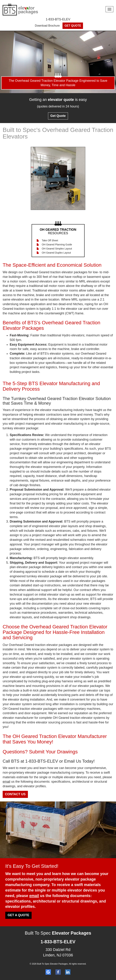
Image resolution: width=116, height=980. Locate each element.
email (6, 782)
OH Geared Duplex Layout (56, 253)
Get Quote (73, 26)
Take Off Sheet (50, 240)
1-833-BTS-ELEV (58, 19)
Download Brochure (47, 26)
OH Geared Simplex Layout (57, 249)
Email (69, 761)
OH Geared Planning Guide (57, 245)
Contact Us (15, 794)
